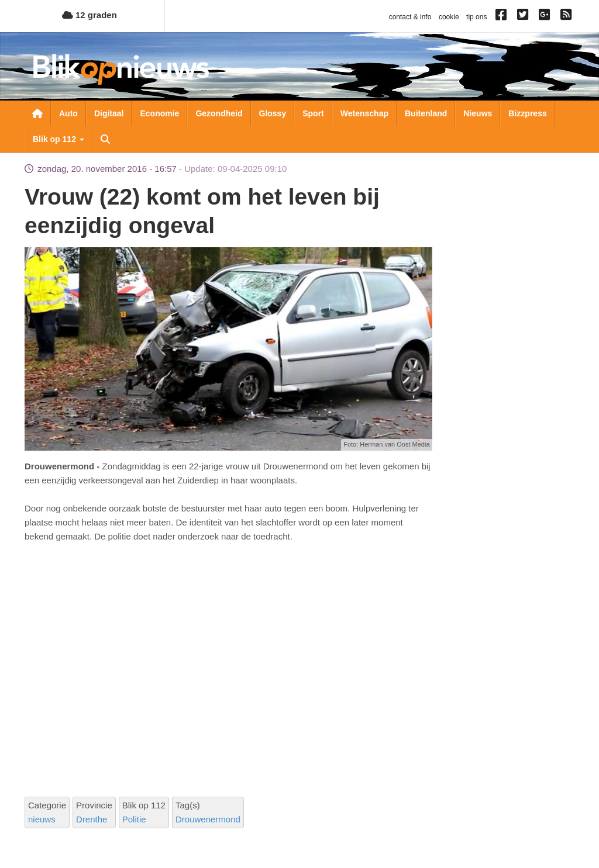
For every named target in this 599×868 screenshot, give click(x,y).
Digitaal (109, 113)
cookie (449, 17)
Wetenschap (364, 113)
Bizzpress (527, 113)
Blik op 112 (58, 139)
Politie (134, 819)
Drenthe (92, 819)
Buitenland (426, 113)
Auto (68, 113)
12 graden (89, 15)
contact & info (410, 17)
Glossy (273, 113)
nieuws (42, 819)
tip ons (476, 17)
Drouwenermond (208, 819)
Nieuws (478, 113)
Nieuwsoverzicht (37, 113)
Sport (313, 113)
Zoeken (105, 139)
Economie (159, 113)
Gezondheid (219, 113)
